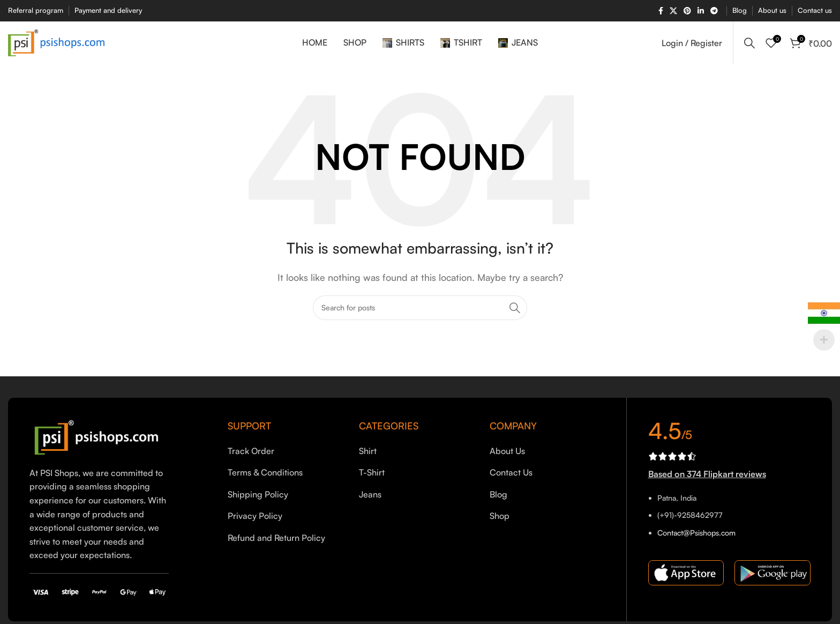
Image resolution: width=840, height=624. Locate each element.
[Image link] (99, 436)
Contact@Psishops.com (696, 533)
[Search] (749, 43)
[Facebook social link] (661, 11)
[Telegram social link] (714, 11)
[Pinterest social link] (687, 11)
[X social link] (673, 11)
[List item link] (285, 451)
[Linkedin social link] (701, 11)
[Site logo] (56, 42)
